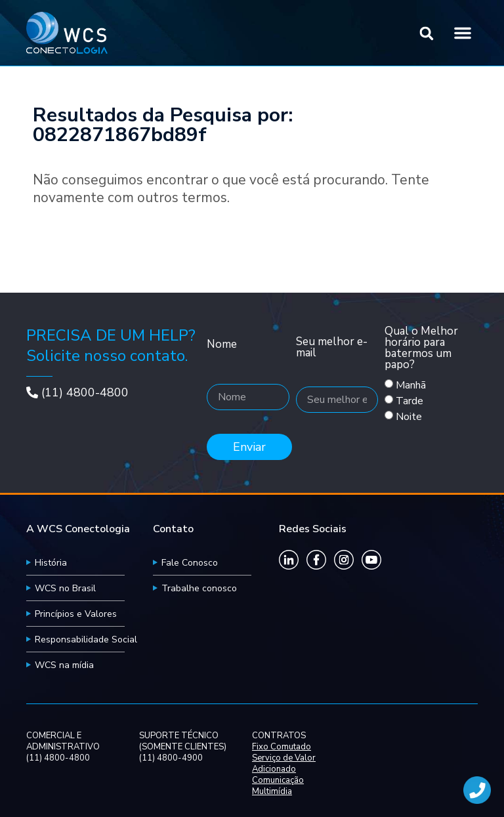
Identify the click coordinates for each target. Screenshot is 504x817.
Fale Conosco (190, 563)
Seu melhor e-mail (332, 348)
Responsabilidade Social (86, 639)
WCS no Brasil (65, 588)
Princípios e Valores (76, 614)
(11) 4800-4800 (85, 392)
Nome (222, 345)
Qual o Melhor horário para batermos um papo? (421, 349)
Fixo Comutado (282, 747)
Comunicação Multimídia (278, 786)
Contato (173, 529)
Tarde (409, 401)
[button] (427, 34)
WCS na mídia (64, 665)
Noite (409, 417)
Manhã (411, 385)
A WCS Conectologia (78, 529)
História (51, 563)
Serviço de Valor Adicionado (284, 764)
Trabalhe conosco (199, 588)
